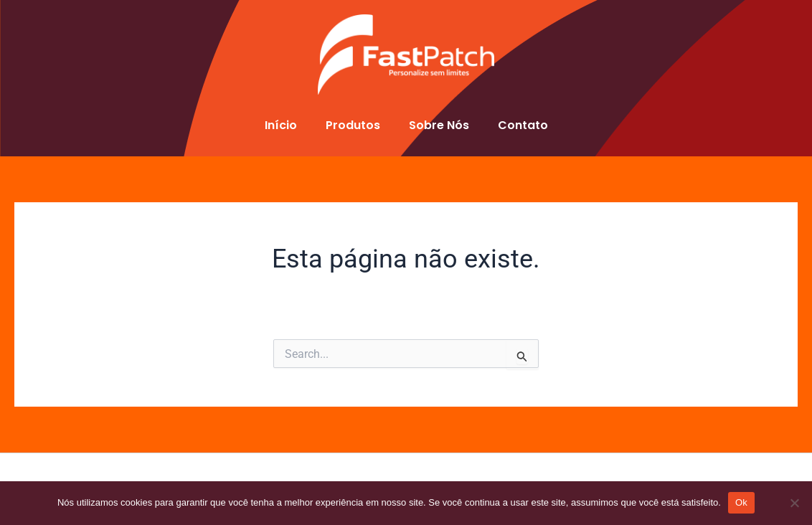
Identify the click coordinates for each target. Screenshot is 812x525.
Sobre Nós (439, 125)
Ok (741, 502)
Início (281, 125)
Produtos (353, 125)
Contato (523, 125)
